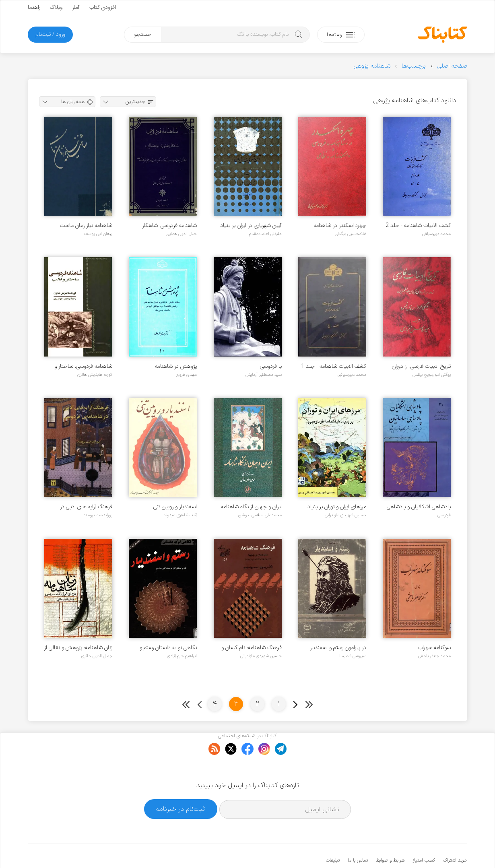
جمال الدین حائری (97, 656)
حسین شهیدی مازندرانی (345, 515)
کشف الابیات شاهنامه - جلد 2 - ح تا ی (418, 226)
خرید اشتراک (455, 836)
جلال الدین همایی (181, 234)
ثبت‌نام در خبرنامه (180, 784)
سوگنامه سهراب (434, 648)
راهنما (34, 7)
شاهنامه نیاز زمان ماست (86, 226)
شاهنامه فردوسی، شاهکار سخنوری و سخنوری (169, 226)
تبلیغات (333, 836)
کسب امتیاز (424, 836)
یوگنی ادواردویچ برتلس (432, 375)
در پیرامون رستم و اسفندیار (338, 648)
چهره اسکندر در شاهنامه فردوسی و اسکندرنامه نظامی (336, 226)
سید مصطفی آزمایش (264, 375)
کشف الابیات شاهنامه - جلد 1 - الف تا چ (334, 366)
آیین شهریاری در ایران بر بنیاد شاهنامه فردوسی (251, 226)
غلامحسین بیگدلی (351, 234)
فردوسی (444, 515)
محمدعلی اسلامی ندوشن (260, 515)
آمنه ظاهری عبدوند (180, 515)
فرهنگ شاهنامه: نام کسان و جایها (252, 648)
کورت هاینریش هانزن (95, 375)
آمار (76, 7)
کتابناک (425, 848)
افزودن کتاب (103, 7)
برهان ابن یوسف (98, 234)
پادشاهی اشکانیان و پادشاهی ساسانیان (419, 507)
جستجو (143, 34)
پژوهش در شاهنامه (176, 366)
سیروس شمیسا (353, 656)
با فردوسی (271, 366)
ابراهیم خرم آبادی (182, 656)
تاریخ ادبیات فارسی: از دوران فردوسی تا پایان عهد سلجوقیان (417, 366)
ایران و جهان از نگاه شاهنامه (251, 507)
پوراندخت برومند (98, 515)
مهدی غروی (186, 375)
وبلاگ (56, 7)
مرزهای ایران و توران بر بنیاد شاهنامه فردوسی (337, 507)
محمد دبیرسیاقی (436, 234)
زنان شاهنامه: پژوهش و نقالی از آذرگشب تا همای (78, 648)
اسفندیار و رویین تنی (175, 507)
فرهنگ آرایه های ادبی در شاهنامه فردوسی (86, 507)
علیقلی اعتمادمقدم (265, 234)
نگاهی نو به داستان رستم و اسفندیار (168, 648)
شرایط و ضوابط (390, 836)
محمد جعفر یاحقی (434, 656)
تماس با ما (358, 836)
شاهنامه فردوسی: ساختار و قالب (83, 366)
